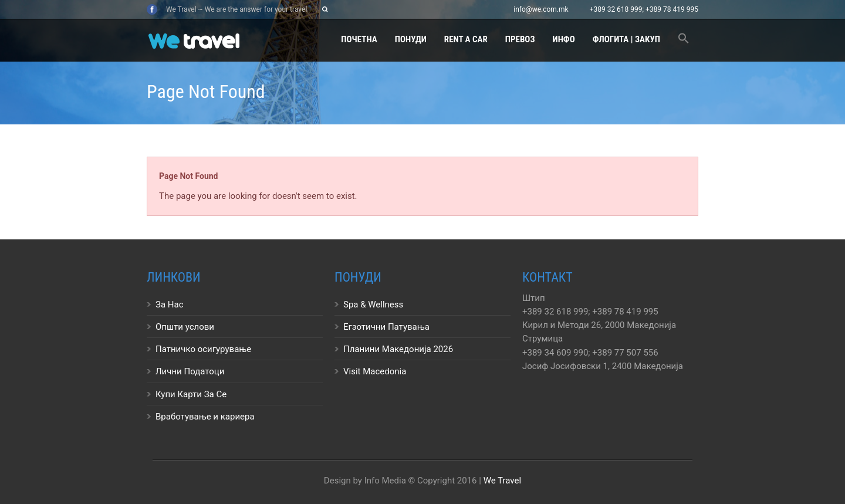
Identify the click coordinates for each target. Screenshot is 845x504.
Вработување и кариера (205, 417)
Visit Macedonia (375, 371)
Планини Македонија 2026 (398, 349)
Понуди (411, 39)
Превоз (520, 39)
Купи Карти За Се (191, 394)
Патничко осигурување (203, 349)
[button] (684, 40)
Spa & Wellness (373, 305)
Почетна (359, 39)
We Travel (502, 481)
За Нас (170, 305)
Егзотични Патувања (386, 327)
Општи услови (185, 327)
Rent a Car (466, 39)
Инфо (564, 39)
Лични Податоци (190, 371)
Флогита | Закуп (626, 39)
